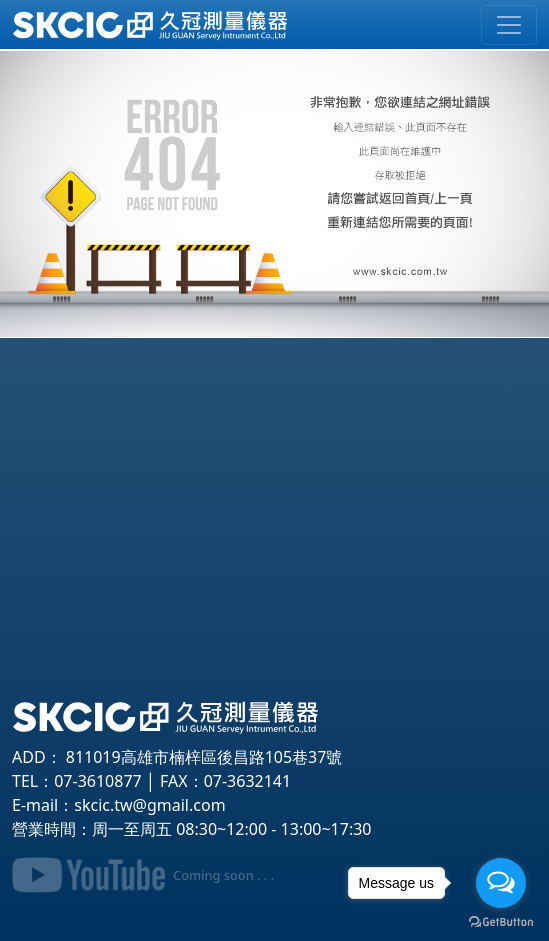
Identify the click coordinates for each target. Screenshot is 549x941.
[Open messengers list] (501, 883)
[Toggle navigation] (509, 25)
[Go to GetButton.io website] (501, 921)
